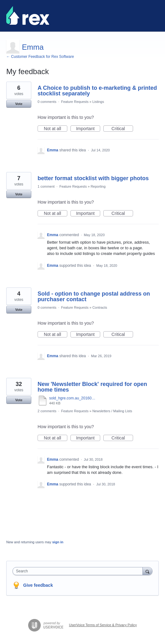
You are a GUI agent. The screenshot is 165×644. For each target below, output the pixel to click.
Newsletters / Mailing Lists (112, 411)
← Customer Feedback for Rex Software (40, 57)
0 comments (47, 102)
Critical (122, 129)
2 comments (47, 411)
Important (88, 129)
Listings (98, 102)
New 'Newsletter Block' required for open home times (92, 387)
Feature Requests (75, 102)
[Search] (147, 571)
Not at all (56, 129)
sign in (58, 542)
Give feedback (38, 585)
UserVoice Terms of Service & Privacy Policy (103, 625)
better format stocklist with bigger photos (93, 178)
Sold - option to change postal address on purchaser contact (94, 297)
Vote (19, 104)
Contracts (100, 307)
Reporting (98, 186)
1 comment (46, 186)
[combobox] (79, 571)
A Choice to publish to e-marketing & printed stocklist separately (97, 91)
